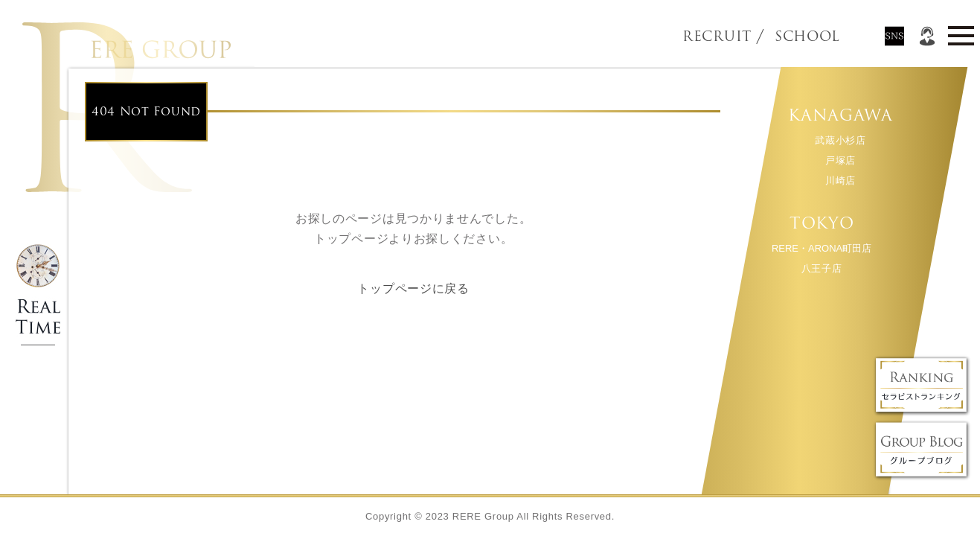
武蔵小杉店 (840, 140)
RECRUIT (717, 36)
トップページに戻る (413, 288)
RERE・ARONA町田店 (821, 248)
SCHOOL (782, 36)
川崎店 (840, 181)
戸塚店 (840, 160)
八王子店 (821, 268)
